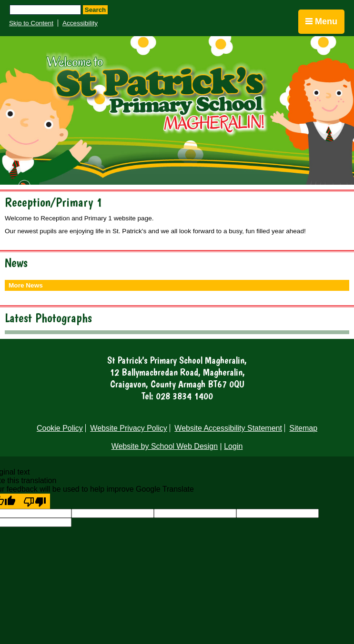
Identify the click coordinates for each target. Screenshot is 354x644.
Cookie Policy (60, 428)
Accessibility (80, 23)
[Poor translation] (35, 501)
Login (233, 446)
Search (95, 10)
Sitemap (303, 428)
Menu (321, 21)
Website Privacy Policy (129, 428)
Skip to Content (31, 23)
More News (26, 285)
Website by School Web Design (165, 446)
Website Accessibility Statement (228, 428)
